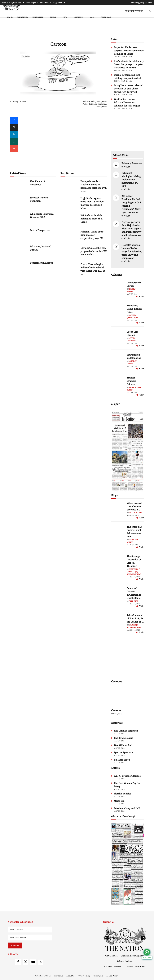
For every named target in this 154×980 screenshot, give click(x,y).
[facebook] (125, 167)
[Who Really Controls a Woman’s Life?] (19, 219)
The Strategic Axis (123, 738)
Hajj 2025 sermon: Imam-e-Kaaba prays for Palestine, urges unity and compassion (132, 252)
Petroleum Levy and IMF (127, 808)
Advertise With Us (43, 976)
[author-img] (118, 288)
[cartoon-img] (128, 697)
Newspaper (102, 107)
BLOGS (92, 17)
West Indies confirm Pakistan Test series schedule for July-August (127, 102)
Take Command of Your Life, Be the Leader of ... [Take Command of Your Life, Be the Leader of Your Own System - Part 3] (135, 619)
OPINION (53, 17)
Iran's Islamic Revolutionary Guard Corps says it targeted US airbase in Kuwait (129, 64)
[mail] (14, 149)
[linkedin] (14, 135)
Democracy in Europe (41, 263)
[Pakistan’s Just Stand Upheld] (19, 251)
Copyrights (98, 976)
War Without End (123, 745)
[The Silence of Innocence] (19, 186)
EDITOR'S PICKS (38, 17)
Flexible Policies (122, 794)
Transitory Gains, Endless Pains (135, 309)
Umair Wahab (136, 513)
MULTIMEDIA (79, 17)
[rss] (41, 962)
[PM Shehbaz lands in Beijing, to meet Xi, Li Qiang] (69, 220)
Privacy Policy (84, 976)
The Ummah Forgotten (126, 731)
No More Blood (122, 760)
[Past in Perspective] (19, 235)
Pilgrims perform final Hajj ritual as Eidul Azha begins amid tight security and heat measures (131, 229)
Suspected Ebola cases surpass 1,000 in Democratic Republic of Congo (129, 51)
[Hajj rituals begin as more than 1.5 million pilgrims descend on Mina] (69, 203)
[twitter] (14, 127)
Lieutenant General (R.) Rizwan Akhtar (134, 572)
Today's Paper (23, 17)
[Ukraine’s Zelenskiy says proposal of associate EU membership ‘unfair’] (69, 253)
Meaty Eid (119, 801)
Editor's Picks (89, 102)
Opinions (93, 104)
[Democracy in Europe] (19, 268)
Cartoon (116, 710)
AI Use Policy (106, 17)
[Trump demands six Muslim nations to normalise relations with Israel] (69, 186)
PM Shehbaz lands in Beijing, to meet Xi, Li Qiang (92, 219)
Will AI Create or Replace (127, 776)
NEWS (65, 17)
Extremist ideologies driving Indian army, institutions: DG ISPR (131, 180)
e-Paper (10, 17)
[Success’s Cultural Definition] (19, 202)
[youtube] (33, 962)
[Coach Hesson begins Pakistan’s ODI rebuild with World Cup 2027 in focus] (69, 269)
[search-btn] (151, 11)
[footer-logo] (125, 939)
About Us (71, 976)
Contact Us (59, 976)
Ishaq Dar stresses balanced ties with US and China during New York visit (129, 89)
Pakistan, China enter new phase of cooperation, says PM (92, 235)
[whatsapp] (14, 142)
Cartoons (102, 104)
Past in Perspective (40, 230)
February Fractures (132, 163)
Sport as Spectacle (123, 753)
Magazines (58, 3)
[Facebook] (14, 120)
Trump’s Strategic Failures (131, 381)
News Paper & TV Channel (37, 3)
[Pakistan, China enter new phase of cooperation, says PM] (69, 236)
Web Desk (134, 601)
